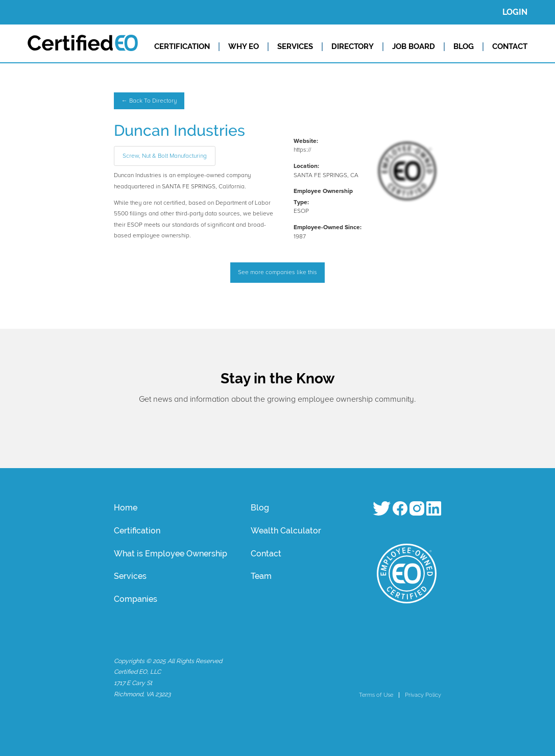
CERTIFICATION (182, 46)
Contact (266, 554)
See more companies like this (277, 272)
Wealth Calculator (286, 531)
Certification (137, 531)
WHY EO (244, 46)
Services (130, 576)
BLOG (464, 46)
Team (261, 576)
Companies (136, 599)
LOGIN (515, 12)
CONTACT (510, 46)
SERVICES (295, 46)
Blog (260, 508)
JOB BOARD (414, 46)
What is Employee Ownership (171, 554)
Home (126, 508)
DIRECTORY (353, 46)
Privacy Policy (423, 695)
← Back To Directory (149, 101)
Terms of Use (376, 695)
